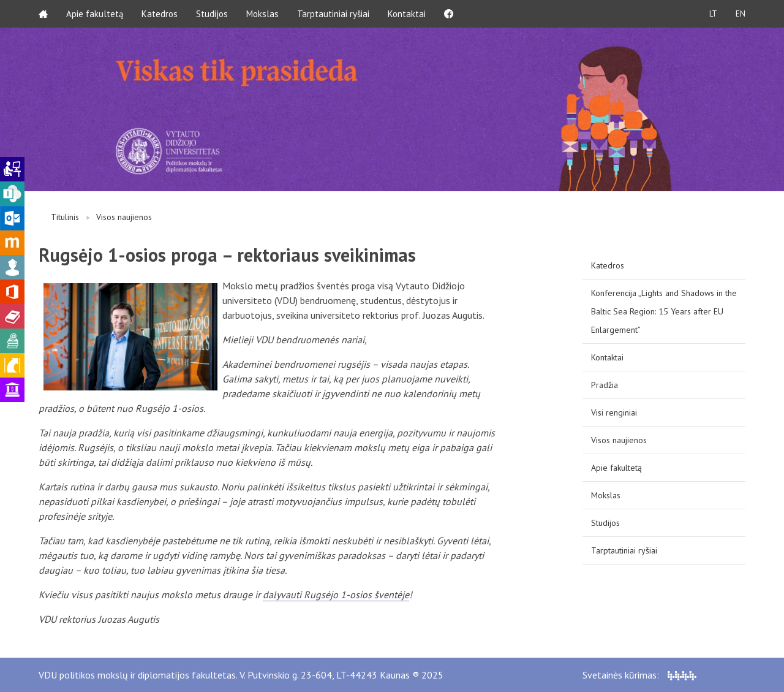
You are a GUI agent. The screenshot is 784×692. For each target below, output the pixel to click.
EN (741, 14)
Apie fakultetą (95, 14)
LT (713, 14)
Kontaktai (407, 14)
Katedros (160, 14)
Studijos (212, 14)
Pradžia (605, 385)
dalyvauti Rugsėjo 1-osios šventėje (336, 595)
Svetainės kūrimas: (639, 675)
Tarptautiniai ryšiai (333, 14)
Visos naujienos (124, 217)
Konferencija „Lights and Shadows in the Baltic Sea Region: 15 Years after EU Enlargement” (664, 311)
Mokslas (262, 14)
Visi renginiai (614, 413)
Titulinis (65, 217)
